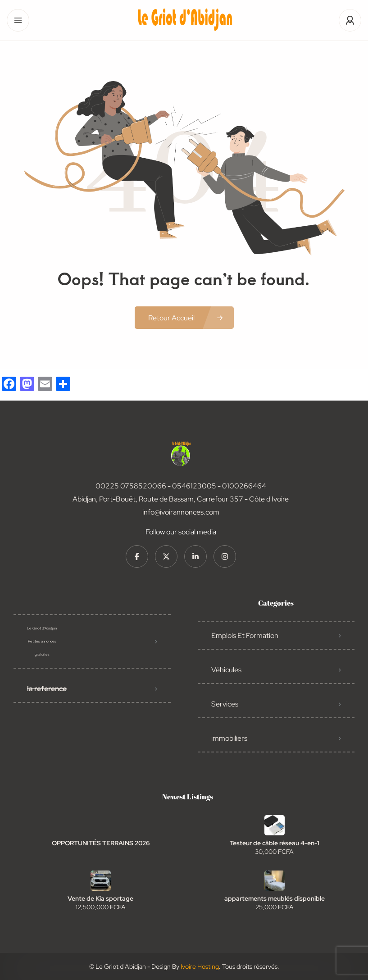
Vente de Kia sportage (100, 898)
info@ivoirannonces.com (181, 512)
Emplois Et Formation (245, 636)
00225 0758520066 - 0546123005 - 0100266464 (181, 486)
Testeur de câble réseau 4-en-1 (275, 843)
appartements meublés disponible (275, 898)
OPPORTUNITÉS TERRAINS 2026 (101, 843)
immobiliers (229, 738)
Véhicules (226, 670)
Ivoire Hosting (200, 966)
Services (225, 704)
